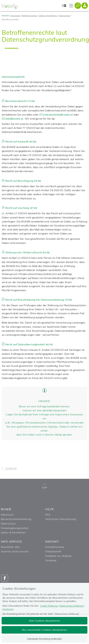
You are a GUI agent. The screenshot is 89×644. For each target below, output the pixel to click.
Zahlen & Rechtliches (48, 16)
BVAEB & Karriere (29, 16)
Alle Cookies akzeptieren (45, 621)
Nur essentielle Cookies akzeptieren (45, 630)
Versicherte (15, 16)
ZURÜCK (9, 469)
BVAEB (5, 16)
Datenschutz (64, 16)
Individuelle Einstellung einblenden (44, 639)
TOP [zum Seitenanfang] (44, 486)
